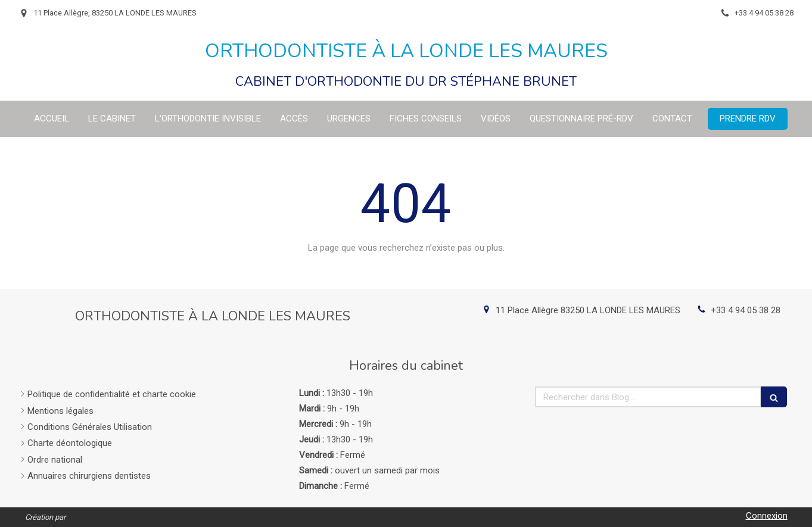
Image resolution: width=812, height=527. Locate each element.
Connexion (767, 516)
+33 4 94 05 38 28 (746, 310)
